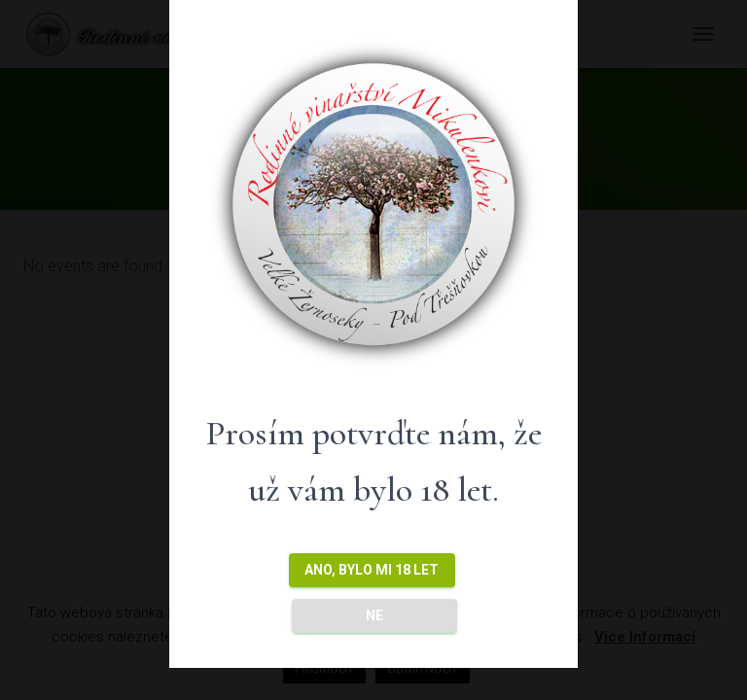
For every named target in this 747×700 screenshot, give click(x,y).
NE (374, 615)
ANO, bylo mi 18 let (372, 570)
